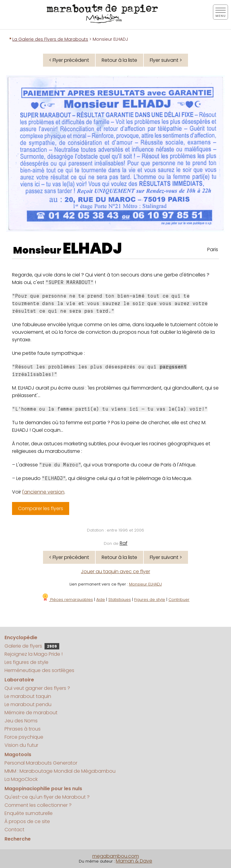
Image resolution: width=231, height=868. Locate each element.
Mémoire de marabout (31, 713)
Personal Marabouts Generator (41, 763)
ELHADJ (92, 248)
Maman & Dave (134, 861)
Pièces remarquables (67, 600)
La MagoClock (21, 779)
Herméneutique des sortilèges (39, 670)
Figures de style (150, 600)
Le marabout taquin (28, 696)
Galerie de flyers (32, 646)
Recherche (18, 839)
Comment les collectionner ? (38, 805)
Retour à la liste (119, 60)
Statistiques (120, 600)
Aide (101, 600)
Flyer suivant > (166, 60)
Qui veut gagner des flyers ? (37, 688)
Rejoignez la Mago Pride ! (34, 654)
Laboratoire (19, 680)
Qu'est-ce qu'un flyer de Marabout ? (47, 797)
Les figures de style (26, 662)
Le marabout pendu (28, 704)
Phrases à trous (23, 729)
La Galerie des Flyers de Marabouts (50, 39)
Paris (213, 249)
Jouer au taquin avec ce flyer (115, 571)
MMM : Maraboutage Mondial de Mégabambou (60, 771)
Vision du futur (21, 745)
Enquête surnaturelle (29, 813)
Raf (124, 543)
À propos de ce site (27, 821)
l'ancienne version (43, 492)
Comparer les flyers (41, 508)
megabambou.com (116, 856)
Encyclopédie (21, 638)
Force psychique (24, 737)
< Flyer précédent (69, 60)
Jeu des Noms (21, 721)
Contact (14, 830)
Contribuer (179, 600)
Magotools (18, 754)
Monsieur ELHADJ (145, 584)
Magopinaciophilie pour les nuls (43, 789)
